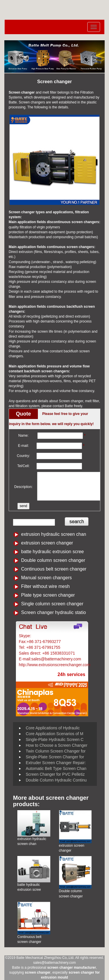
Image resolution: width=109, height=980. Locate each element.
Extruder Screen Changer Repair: (56, 763)
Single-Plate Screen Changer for (55, 757)
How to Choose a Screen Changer (57, 745)
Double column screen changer (53, 560)
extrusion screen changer (47, 543)
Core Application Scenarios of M (54, 734)
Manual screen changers (46, 578)
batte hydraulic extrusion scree (52, 552)
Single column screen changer (52, 604)
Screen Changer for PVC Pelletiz (55, 774)
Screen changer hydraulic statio (53, 612)
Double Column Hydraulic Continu (56, 780)
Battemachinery (46, 636)
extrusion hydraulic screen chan (54, 534)
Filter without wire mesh (45, 586)
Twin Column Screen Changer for (56, 751)
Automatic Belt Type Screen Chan (56, 768)
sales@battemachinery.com (54, 963)
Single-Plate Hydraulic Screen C (55, 739)
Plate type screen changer (48, 595)
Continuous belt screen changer (54, 569)
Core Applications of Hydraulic (53, 728)
